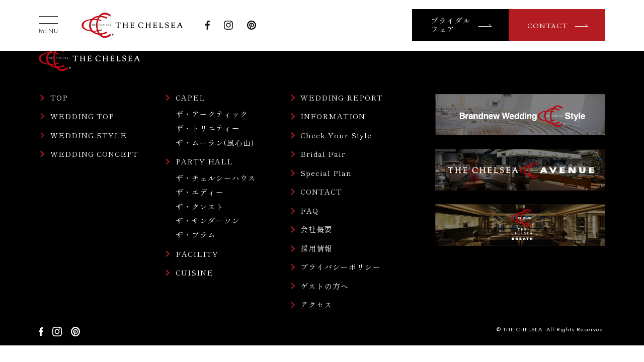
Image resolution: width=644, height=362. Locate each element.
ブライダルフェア (451, 25)
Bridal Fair (323, 154)
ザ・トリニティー (208, 128)
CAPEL (190, 98)
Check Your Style (336, 135)
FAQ (309, 211)
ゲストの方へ (325, 286)
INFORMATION (333, 116)
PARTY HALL (204, 162)
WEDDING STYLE (89, 135)
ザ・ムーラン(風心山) (215, 143)
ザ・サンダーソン (208, 220)
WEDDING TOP (82, 116)
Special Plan (326, 173)
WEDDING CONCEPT (94, 154)
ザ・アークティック (212, 114)
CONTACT (547, 25)
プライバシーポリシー (341, 267)
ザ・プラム (196, 235)
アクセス (316, 305)
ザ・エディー (200, 192)
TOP (59, 98)
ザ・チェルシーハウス (216, 178)
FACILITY (197, 254)
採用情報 (316, 249)
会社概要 (316, 230)
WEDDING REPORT (342, 98)
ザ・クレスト (200, 206)
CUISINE (194, 273)
